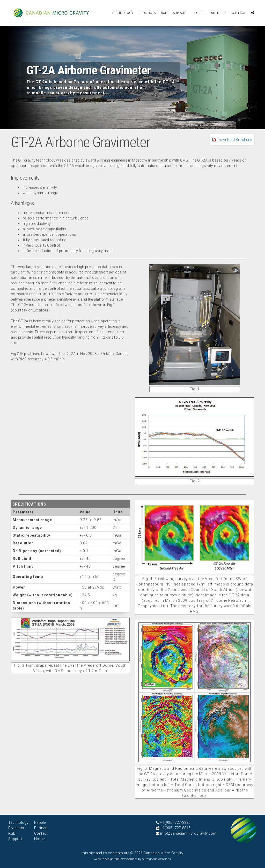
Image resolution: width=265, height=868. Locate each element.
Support (180, 13)
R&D (164, 13)
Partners (217, 13)
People (198, 13)
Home (39, 839)
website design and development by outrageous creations (132, 859)
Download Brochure (232, 140)
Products (147, 13)
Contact (238, 13)
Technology (123, 13)
